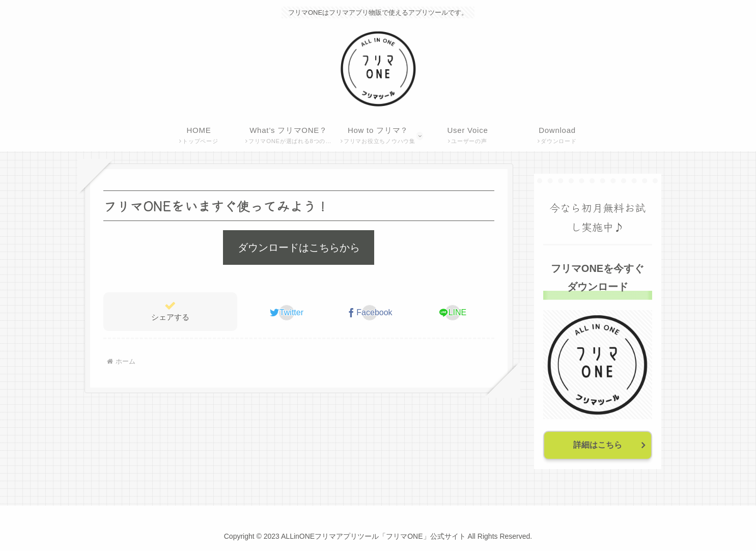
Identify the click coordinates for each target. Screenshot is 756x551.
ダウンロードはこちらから (299, 247)
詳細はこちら (598, 445)
